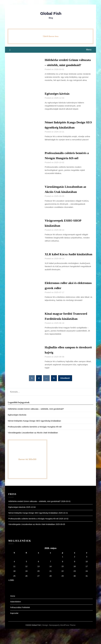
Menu (89, 49)
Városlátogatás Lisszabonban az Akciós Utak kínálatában (33, 448)
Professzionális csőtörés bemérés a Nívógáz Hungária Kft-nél (35, 442)
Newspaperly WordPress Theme (62, 640)
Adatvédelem (16, 617)
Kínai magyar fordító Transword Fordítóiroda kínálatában (63, 329)
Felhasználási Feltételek (20, 623)
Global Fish (51, 13)
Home (13, 611)
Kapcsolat (14, 629)
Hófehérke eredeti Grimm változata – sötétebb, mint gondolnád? (64, 65)
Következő (65, 393)
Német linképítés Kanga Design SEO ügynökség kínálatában (34, 436)
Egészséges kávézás (59, 99)
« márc (11, 595)
